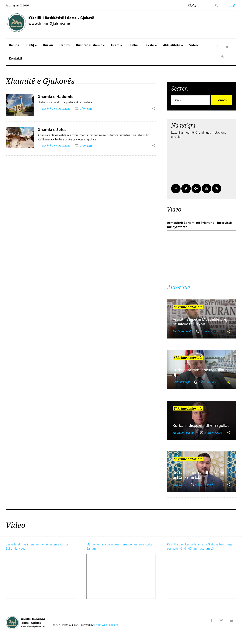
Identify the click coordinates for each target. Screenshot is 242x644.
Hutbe (133, 45)
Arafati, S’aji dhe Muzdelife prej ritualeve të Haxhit (200, 322)
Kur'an (48, 45)
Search (222, 100)
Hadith (64, 45)
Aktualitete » (173, 45)
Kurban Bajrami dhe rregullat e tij (200, 372)
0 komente (86, 109)
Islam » (116, 45)
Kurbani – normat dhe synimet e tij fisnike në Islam (201, 475)
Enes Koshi (179, 485)
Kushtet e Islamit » (90, 45)
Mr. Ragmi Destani (184, 433)
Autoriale (178, 287)
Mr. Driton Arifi (182, 331)
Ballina (14, 45)
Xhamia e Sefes (52, 130)
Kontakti (15, 58)
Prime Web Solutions (106, 625)
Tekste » (150, 45)
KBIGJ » (31, 45)
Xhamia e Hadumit (55, 97)
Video (194, 45)
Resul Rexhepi (181, 382)
